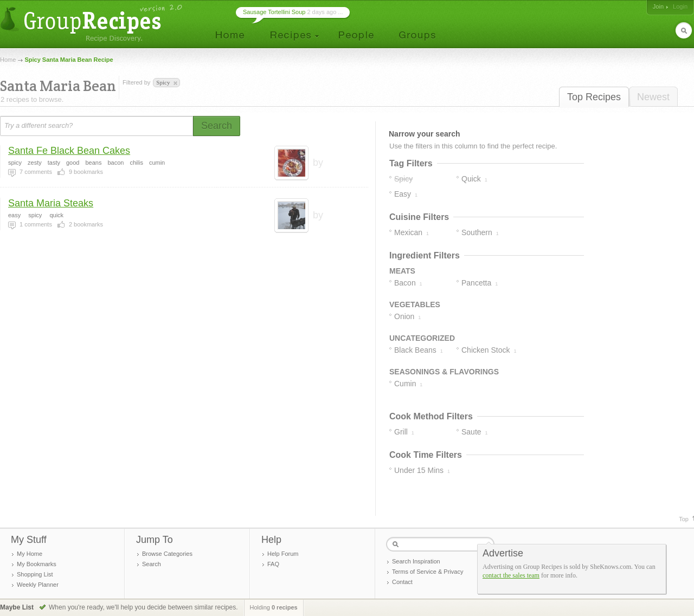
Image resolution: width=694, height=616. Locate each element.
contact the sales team (511, 575)
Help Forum (283, 554)
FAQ (273, 564)
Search (152, 564)
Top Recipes (594, 97)
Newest (653, 97)
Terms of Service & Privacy (428, 572)
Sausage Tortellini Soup (274, 12)
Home (8, 60)
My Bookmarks (37, 564)
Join (658, 7)
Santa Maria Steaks (51, 203)
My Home (30, 554)
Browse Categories (167, 554)
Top (684, 519)
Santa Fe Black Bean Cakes (69, 151)
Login (680, 7)
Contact (402, 582)
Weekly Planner (38, 585)
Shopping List (35, 574)
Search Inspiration (416, 561)
